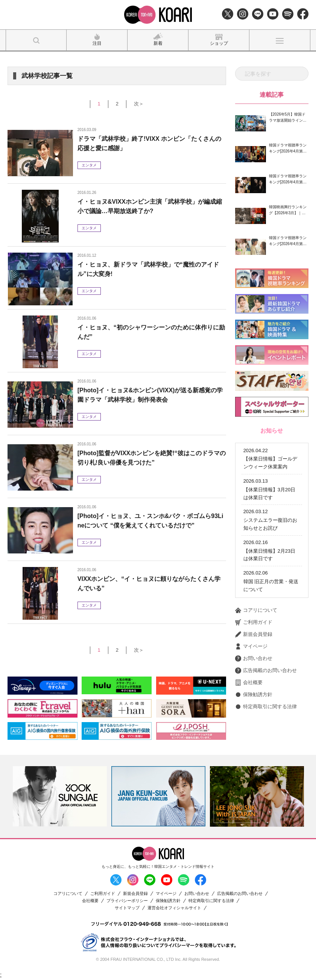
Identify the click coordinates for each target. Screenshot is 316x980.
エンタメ (89, 165)
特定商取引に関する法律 (266, 686)
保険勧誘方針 (254, 674)
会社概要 (249, 662)
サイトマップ (127, 908)
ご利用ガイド (254, 602)
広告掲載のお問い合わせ (266, 650)
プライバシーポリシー (127, 901)
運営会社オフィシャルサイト (174, 908)
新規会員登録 (254, 614)
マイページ (251, 626)
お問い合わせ (254, 638)
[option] (60, 796)
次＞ (139, 104)
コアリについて (256, 590)
